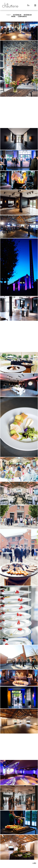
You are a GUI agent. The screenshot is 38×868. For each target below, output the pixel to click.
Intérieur (28, 15)
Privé (13, 17)
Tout (9, 15)
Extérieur (17, 15)
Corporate (22, 17)
